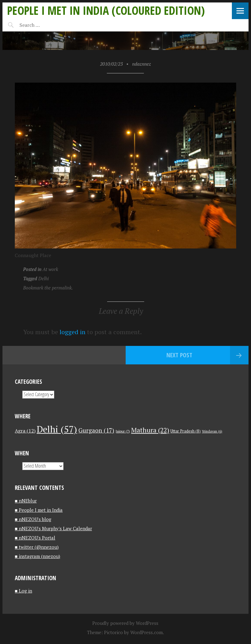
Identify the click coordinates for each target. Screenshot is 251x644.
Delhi (44, 278)
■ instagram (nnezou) (38, 556)
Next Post (179, 355)
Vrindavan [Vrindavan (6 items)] (212, 431)
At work (50, 269)
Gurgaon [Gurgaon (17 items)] (96, 430)
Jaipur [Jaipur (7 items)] (123, 431)
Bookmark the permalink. (48, 288)
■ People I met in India (39, 510)
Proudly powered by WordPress (125, 623)
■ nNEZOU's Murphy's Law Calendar (53, 528)
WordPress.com (146, 632)
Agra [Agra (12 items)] (25, 431)
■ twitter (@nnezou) (37, 547)
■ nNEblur (26, 501)
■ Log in (23, 591)
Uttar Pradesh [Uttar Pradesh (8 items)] (186, 431)
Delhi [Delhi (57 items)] (57, 429)
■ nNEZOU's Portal (35, 538)
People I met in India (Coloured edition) (106, 10)
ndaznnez (142, 64)
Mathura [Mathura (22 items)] (150, 430)
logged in (73, 332)
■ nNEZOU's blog (33, 519)
